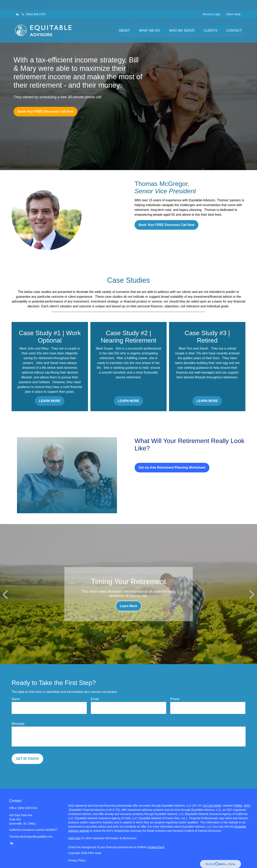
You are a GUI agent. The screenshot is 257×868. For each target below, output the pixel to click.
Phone (175, 699)
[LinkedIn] (17, 4)
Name (16, 699)
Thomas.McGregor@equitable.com (31, 837)
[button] (124, 20)
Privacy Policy (77, 860)
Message (18, 724)
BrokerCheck (156, 847)
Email (95, 699)
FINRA (238, 806)
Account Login (211, 4)
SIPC (247, 806)
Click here (74, 838)
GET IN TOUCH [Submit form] (27, 759)
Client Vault (233, 4)
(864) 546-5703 (33, 4)
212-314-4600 (212, 806)
